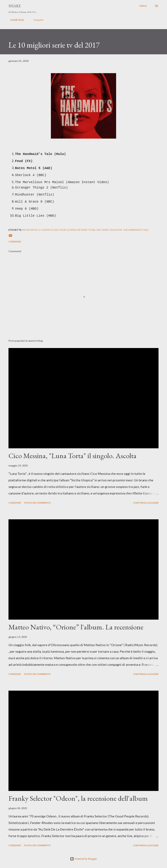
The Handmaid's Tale (136, 230)
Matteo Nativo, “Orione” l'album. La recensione (76, 627)
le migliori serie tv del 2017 (84, 230)
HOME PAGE (15, 20)
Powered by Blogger (83, 859)
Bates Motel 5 (31, 230)
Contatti (37, 20)
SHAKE (15, 6)
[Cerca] (143, 6)
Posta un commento (37, 503)
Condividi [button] (15, 242)
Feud (63, 230)
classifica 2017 (50, 230)
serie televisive (112, 230)
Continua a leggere (146, 503)
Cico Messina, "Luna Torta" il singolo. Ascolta (72, 456)
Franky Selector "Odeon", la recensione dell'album (78, 798)
